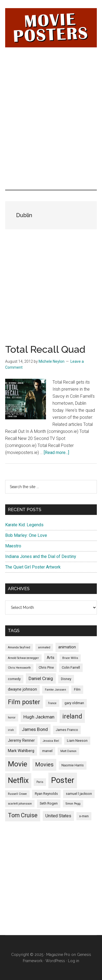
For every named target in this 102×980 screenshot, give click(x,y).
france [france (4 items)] (52, 703)
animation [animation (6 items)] (67, 647)
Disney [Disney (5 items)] (66, 679)
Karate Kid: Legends (24, 525)
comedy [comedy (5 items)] (14, 679)
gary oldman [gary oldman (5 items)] (74, 703)
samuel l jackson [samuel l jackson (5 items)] (79, 794)
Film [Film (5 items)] (77, 689)
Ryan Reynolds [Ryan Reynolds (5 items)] (46, 794)
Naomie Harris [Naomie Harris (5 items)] (73, 765)
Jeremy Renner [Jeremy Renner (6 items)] (21, 740)
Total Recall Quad (45, 349)
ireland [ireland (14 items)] (72, 716)
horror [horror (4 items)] (12, 718)
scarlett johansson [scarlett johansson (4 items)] (20, 804)
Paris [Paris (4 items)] (40, 782)
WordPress (55, 961)
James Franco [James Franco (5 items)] (67, 730)
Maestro (13, 546)
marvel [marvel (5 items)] (47, 751)
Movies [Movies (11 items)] (44, 765)
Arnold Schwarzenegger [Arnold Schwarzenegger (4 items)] (23, 658)
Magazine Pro (58, 955)
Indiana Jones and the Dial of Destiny (41, 556)
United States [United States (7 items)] (58, 816)
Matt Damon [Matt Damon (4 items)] (68, 751)
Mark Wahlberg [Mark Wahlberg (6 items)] (21, 751)
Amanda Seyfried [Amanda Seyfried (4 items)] (19, 647)
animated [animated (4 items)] (44, 647)
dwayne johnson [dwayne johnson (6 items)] (22, 689)
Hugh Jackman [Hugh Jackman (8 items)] (39, 717)
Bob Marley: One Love (26, 535)
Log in (74, 961)
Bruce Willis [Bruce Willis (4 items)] (70, 658)
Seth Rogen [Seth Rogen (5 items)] (49, 803)
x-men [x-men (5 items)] (84, 816)
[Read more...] (56, 453)
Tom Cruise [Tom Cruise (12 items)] (23, 815)
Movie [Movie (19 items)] (18, 764)
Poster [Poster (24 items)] (63, 780)
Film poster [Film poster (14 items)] (24, 702)
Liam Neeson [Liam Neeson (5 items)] (77, 741)
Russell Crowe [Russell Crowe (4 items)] (17, 794)
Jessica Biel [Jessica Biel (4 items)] (51, 741)
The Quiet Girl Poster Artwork (33, 567)
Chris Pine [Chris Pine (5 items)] (46, 667)
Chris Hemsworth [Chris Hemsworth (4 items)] (19, 668)
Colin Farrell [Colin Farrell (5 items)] (71, 667)
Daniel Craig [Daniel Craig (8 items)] (41, 678)
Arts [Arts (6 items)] (51, 658)
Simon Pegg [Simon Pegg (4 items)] (73, 804)
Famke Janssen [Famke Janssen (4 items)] (55, 690)
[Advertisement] (51, 87)
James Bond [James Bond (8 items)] (35, 729)
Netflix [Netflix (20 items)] (18, 780)
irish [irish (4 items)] (11, 730)
